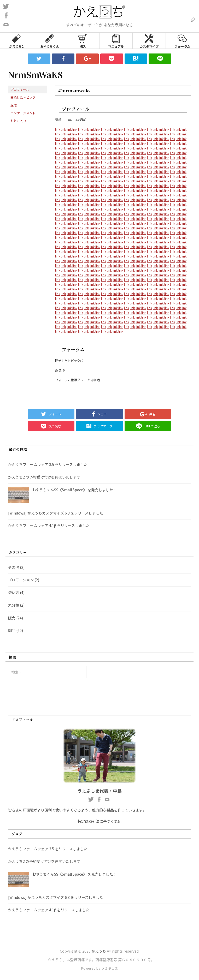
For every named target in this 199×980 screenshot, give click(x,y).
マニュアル (116, 41)
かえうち (99, 951)
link (58, 129)
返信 (14, 105)
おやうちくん (50, 41)
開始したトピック (23, 97)
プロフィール (20, 89)
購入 (83, 41)
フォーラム (182, 41)
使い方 (14, 593)
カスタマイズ (149, 41)
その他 (14, 567)
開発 (12, 630)
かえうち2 (16, 41)
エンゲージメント (23, 113)
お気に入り (18, 121)
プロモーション (21, 580)
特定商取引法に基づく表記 (99, 821)
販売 (12, 618)
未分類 (14, 605)
